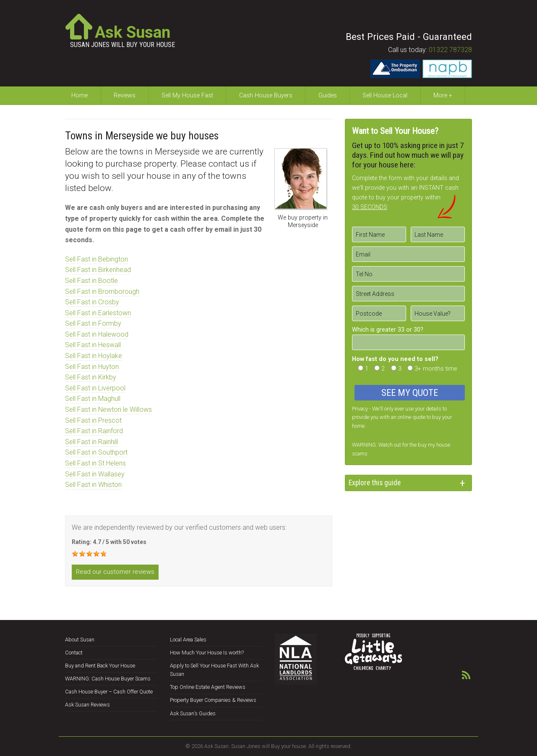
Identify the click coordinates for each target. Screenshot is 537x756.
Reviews (125, 95)
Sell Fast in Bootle (91, 281)
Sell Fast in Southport (96, 452)
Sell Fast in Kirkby (91, 377)
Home (80, 95)
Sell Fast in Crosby (92, 302)
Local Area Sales (188, 640)
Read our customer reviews (115, 572)
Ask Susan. (217, 746)
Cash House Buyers (266, 95)
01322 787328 (450, 50)
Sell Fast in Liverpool (95, 388)
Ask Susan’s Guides (193, 713)
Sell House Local (385, 95)
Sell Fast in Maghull (93, 399)
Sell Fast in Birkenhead (98, 270)
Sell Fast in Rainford (94, 431)
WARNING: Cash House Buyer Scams (108, 679)
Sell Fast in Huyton (92, 367)
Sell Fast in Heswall (93, 345)
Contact (74, 653)
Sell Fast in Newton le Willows (108, 409)
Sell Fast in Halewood (97, 334)
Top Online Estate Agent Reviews (208, 687)
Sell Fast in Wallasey (95, 474)
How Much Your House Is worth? (207, 653)
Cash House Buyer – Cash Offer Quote (109, 692)
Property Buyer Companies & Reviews (213, 700)
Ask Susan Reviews (87, 705)
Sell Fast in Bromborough (102, 292)
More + (443, 95)
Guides (328, 95)
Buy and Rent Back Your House (100, 666)
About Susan (80, 640)
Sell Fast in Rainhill (91, 442)
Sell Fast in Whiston (93, 485)
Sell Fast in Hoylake (94, 356)
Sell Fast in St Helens (95, 463)
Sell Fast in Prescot (93, 420)
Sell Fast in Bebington (96, 259)
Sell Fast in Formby (93, 323)
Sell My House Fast (187, 95)
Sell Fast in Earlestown (98, 313)
